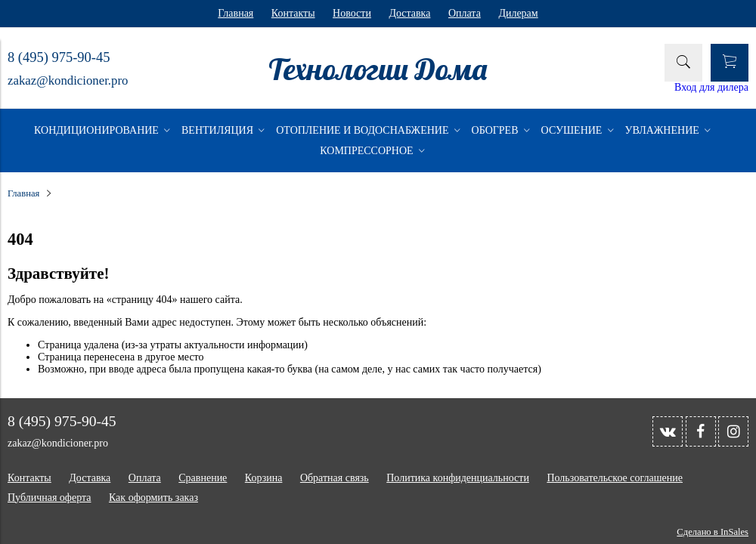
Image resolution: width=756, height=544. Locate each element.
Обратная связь (335, 478)
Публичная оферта (49, 498)
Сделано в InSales (713, 532)
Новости (352, 13)
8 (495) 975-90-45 (59, 57)
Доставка (409, 13)
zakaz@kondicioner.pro (68, 80)
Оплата (465, 13)
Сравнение (203, 478)
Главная (235, 13)
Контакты (293, 13)
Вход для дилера (711, 87)
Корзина (264, 478)
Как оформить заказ (153, 498)
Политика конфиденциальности (458, 478)
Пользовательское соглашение (615, 478)
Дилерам (518, 13)
